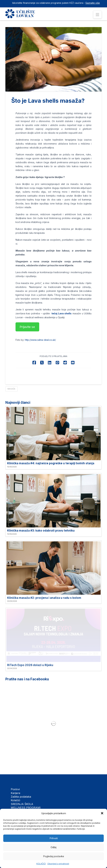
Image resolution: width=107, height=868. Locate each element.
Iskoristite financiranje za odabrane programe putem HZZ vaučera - (49, 3)
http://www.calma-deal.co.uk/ (40, 340)
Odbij (53, 847)
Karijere (16, 793)
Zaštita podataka (21, 797)
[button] (102, 813)
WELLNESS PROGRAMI (26, 808)
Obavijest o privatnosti (58, 864)
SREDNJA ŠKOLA (22, 804)
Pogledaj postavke (54, 856)
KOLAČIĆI (41, 864)
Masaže (11, 389)
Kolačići (15, 800)
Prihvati (54, 838)
